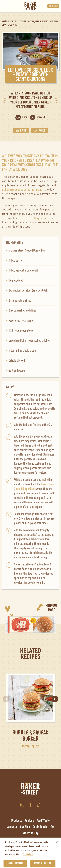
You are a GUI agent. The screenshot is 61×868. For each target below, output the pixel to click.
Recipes (12, 22)
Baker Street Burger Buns (33, 217)
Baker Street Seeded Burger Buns (22, 189)
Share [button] (40, 130)
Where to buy (53, 6)
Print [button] (21, 130)
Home (4, 22)
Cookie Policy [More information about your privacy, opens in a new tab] (29, 856)
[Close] (57, 844)
